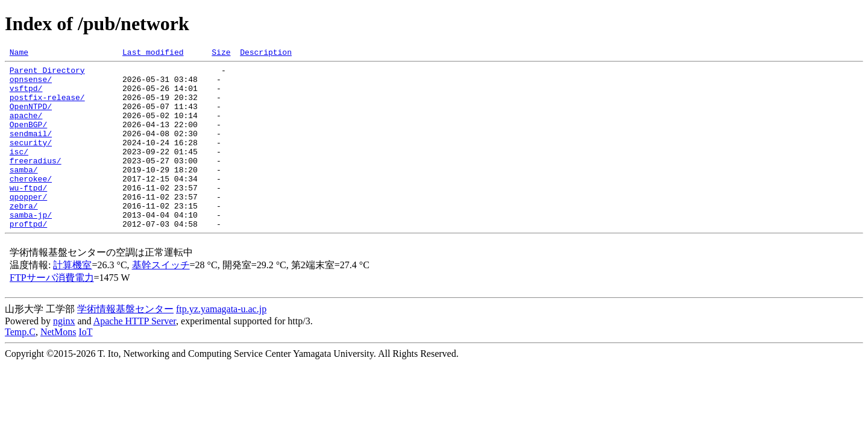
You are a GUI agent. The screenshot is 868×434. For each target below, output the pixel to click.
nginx (64, 355)
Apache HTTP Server (135, 355)
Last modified (153, 54)
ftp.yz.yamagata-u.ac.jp (221, 343)
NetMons (58, 366)
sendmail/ (31, 149)
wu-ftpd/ (28, 215)
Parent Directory (47, 74)
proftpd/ (28, 258)
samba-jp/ (31, 247)
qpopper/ (28, 225)
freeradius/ (36, 182)
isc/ (19, 171)
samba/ (24, 193)
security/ (31, 160)
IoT (85, 366)
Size (221, 54)
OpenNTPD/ (31, 117)
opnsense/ (31, 84)
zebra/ (24, 236)
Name (19, 54)
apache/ (26, 128)
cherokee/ (31, 204)
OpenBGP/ (28, 139)
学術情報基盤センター (125, 343)
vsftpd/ (26, 95)
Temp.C (20, 366)
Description (266, 54)
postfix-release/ (47, 106)
